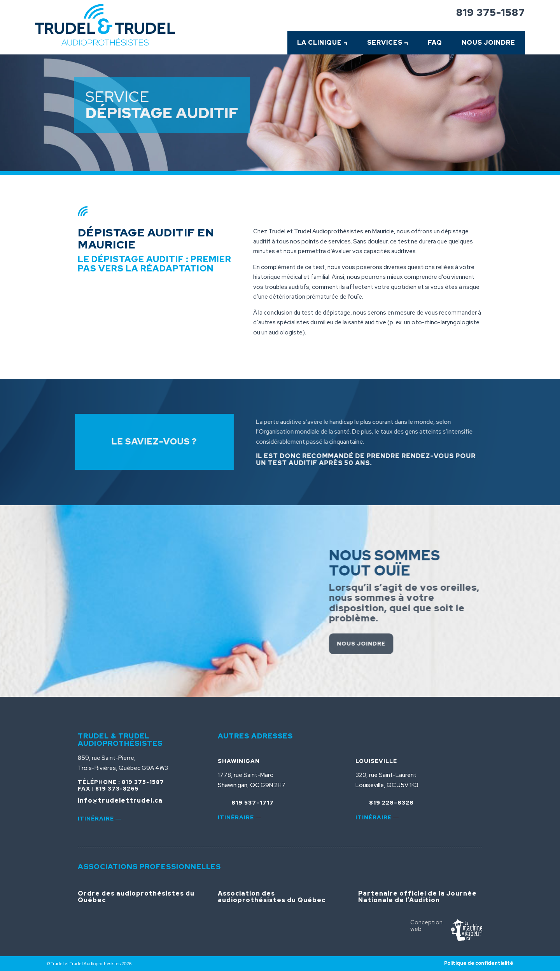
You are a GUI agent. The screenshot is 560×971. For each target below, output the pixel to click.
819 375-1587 (491, 12)
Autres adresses (255, 736)
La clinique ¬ (322, 43)
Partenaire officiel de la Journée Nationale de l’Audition (417, 897)
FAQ (435, 43)
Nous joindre (395, 644)
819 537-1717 (253, 803)
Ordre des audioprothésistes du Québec (136, 897)
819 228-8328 (391, 803)
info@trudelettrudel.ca (120, 800)
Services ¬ (388, 43)
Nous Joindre (488, 43)
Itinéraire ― (100, 819)
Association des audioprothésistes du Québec (272, 897)
